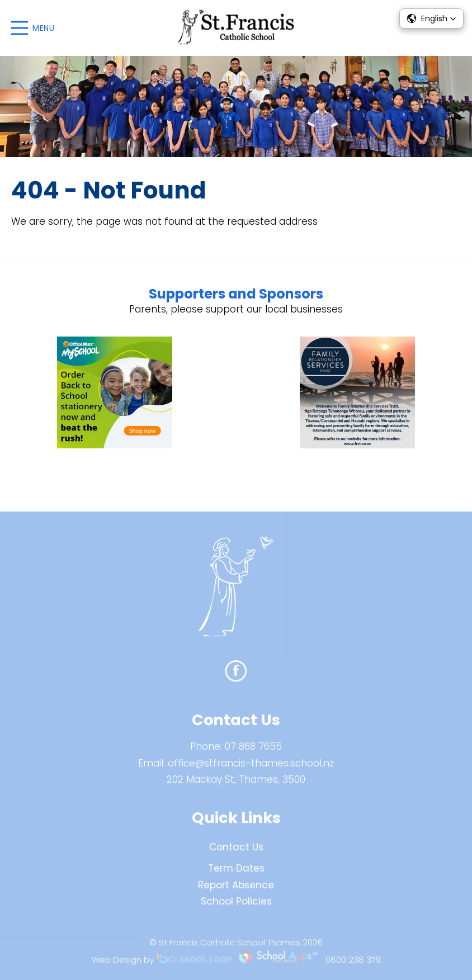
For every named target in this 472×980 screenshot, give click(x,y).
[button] (431, 18)
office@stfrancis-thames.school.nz (251, 767)
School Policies (236, 906)
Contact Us (236, 851)
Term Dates (236, 872)
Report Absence (236, 889)
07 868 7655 (253, 751)
